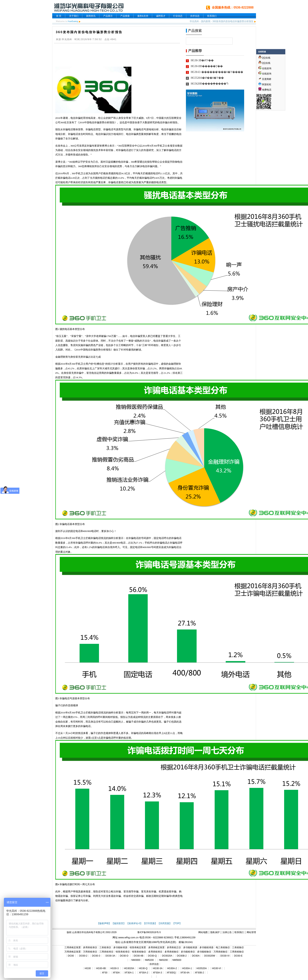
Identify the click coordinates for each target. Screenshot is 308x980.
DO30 (71, 956)
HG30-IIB (101, 968)
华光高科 (194, 21)
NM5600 (177, 960)
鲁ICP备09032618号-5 (149, 932)
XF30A (116, 973)
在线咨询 (265, 68)
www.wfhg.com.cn (128, 937)
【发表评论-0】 (134, 923)
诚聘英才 (161, 16)
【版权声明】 (104, 923)
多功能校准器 (206, 947)
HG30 (88, 968)
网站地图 (203, 932)
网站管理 (251, 932)
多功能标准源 (120, 947)
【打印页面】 (150, 923)
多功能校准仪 (188, 952)
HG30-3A (158, 968)
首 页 (59, 16)
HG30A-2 (172, 968)
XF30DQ (171, 973)
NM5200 (149, 960)
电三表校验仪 (223, 947)
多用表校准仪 (90, 947)
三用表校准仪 (106, 952)
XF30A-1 (129, 973)
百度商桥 (265, 79)
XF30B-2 (199, 973)
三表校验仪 (238, 947)
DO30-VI (225, 956)
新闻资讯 (91, 16)
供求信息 (195, 16)
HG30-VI (216, 968)
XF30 (105, 973)
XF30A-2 (144, 973)
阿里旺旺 (266, 85)
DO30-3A (110, 956)
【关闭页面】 (165, 923)
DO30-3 (96, 956)
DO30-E (238, 956)
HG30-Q (143, 968)
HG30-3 (115, 968)
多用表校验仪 (172, 952)
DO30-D (124, 956)
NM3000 (136, 960)
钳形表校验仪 (139, 952)
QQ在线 (264, 58)
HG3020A (129, 968)
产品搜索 (125, 16)
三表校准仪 (105, 947)
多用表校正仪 (174, 947)
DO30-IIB (139, 956)
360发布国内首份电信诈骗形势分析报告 (233, 21)
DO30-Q (152, 956)
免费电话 (265, 90)
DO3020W (210, 956)
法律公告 (227, 932)
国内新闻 (206, 21)
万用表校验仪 (220, 952)
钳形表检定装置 (138, 947)
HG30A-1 (187, 968)
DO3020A (167, 956)
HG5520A (202, 968)
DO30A (196, 956)
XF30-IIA (185, 973)
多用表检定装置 (156, 947)
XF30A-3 (157, 973)
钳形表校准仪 (123, 952)
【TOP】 (177, 923)
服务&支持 (143, 16)
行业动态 (178, 16)
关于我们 (74, 16)
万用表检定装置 (73, 952)
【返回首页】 (119, 923)
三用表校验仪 (237, 952)
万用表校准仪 (90, 952)
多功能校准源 (190, 947)
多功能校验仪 (204, 952)
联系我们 (212, 16)
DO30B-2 (182, 956)
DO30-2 (83, 956)
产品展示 (108, 16)
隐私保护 (215, 932)
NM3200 (163, 960)
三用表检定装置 (73, 947)
